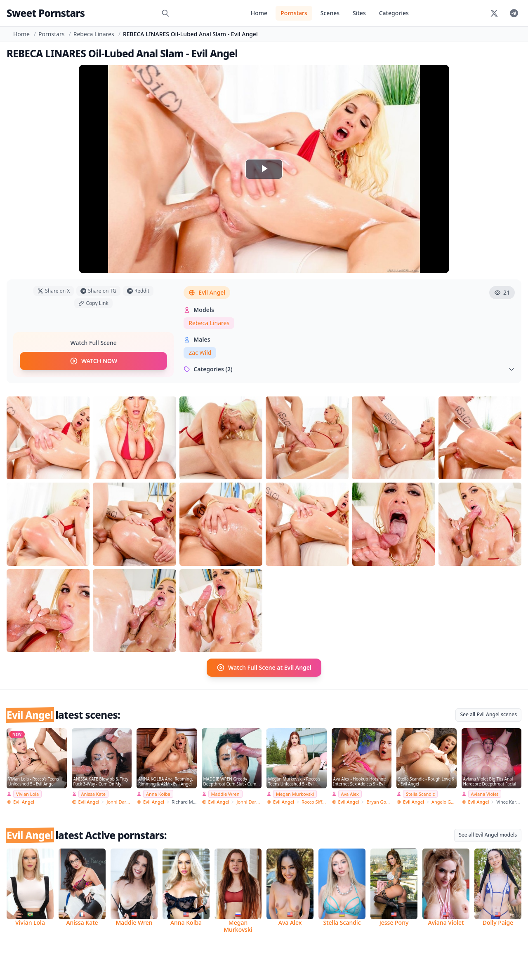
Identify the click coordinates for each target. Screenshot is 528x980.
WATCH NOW (93, 361)
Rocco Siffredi (314, 802)
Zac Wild (200, 353)
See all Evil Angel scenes (488, 714)
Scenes (330, 13)
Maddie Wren (225, 794)
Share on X (54, 291)
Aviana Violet (485, 794)
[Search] (165, 13)
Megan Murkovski (295, 794)
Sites (359, 13)
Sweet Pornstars (46, 13)
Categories (394, 13)
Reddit (138, 291)
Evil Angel (207, 292)
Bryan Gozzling (379, 802)
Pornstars (294, 13)
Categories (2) (349, 369)
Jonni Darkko (119, 802)
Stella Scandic (420, 794)
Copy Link (93, 303)
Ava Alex (350, 794)
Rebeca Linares (94, 34)
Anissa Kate (93, 794)
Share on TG (98, 291)
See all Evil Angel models (488, 835)
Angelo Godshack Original (444, 802)
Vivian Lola (27, 794)
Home (259, 13)
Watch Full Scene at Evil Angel (264, 668)
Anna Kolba (158, 794)
